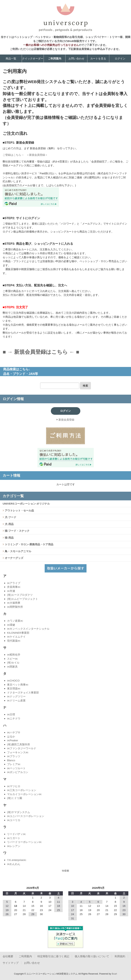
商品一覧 (11, 58)
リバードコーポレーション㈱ (24, 842)
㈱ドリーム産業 (16, 700)
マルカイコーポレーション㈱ (24, 794)
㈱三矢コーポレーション (22, 790)
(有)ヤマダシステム (19, 812)
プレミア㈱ (14, 764)
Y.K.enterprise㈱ (17, 860)
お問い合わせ (76, 58)
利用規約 (120, 956)
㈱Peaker (13, 740)
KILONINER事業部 (18, 633)
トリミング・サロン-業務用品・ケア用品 (29, 544)
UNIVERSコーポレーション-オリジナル (26, 504)
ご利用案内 (55, 58)
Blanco (11, 760)
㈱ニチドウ (14, 718)
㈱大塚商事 (14, 603)
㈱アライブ (14, 583)
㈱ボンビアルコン (18, 772)
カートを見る (98, 58)
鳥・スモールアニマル (18, 551)
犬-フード (10, 517)
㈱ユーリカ (14, 820)
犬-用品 (9, 524)
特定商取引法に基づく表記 (53, 956)
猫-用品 (9, 538)
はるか (11, 736)
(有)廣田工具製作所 (19, 744)
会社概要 (8, 956)
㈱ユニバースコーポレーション (26, 816)
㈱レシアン (14, 846)
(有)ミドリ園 (15, 798)
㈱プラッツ (14, 756)
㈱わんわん (14, 864)
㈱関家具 (12, 667)
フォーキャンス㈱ (18, 752)
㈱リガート (14, 838)
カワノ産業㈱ (15, 621)
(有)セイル (13, 663)
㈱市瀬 (11, 591)
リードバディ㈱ (16, 834)
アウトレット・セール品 (19, 510)
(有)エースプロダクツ (20, 595)
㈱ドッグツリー (16, 696)
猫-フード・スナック (17, 531)
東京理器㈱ (14, 688)
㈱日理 (11, 714)
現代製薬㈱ (14, 641)
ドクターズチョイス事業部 (23, 693)
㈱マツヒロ (14, 786)
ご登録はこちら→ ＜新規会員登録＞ (25, 155)
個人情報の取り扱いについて (92, 956)
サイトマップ (11, 963)
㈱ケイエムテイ (16, 637)
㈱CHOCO (13, 681)
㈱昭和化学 (14, 655)
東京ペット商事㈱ (18, 685)
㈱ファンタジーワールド (22, 748)
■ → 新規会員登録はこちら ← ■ (41, 352)
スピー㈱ (12, 659)
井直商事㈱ (14, 587)
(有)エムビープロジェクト (23, 599)
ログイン (120, 58)
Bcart (114, 974)
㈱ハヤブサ (14, 732)
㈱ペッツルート (16, 768)
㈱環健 (11, 625)
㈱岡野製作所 (15, 607)
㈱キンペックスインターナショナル (28, 629)
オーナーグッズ (14, 558)
